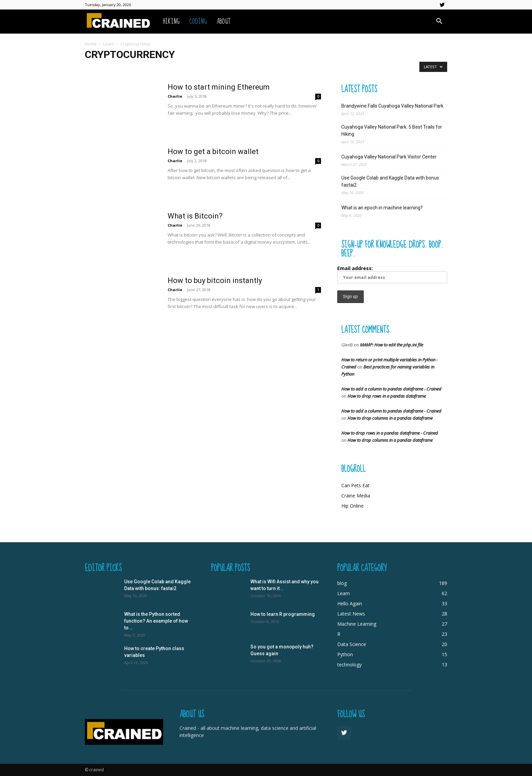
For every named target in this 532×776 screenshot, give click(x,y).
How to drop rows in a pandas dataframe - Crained (390, 433)
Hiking (171, 22)
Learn (109, 44)
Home (91, 44)
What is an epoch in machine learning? (382, 208)
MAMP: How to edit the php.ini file (392, 345)
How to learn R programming (283, 614)
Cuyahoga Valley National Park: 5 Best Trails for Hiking (392, 130)
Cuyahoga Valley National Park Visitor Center (389, 157)
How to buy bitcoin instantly (215, 280)
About (223, 22)
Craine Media (356, 496)
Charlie (175, 96)
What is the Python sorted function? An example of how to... (156, 621)
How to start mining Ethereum (219, 87)
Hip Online (353, 506)
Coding (198, 22)
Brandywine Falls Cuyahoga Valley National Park (392, 106)
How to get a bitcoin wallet (213, 152)
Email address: (392, 274)
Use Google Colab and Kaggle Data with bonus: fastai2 (391, 181)
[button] (439, 22)
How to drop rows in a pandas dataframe (387, 396)
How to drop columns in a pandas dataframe (390, 418)
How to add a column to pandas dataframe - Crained (391, 389)
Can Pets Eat (355, 485)
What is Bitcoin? (195, 216)
